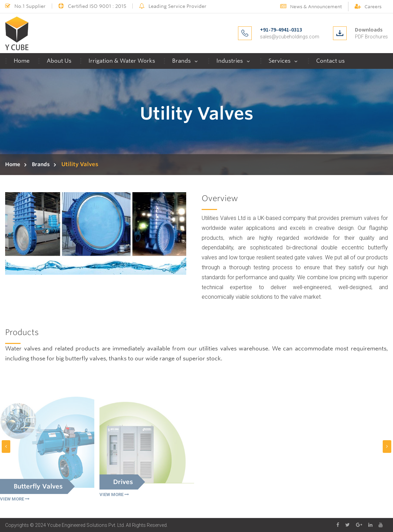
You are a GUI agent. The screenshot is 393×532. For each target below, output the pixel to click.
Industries (230, 61)
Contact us (330, 61)
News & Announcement (311, 7)
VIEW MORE (15, 499)
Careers (368, 7)
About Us (59, 61)
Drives (123, 482)
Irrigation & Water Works (122, 61)
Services (279, 61)
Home (22, 61)
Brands (181, 61)
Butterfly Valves (38, 486)
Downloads (369, 29)
